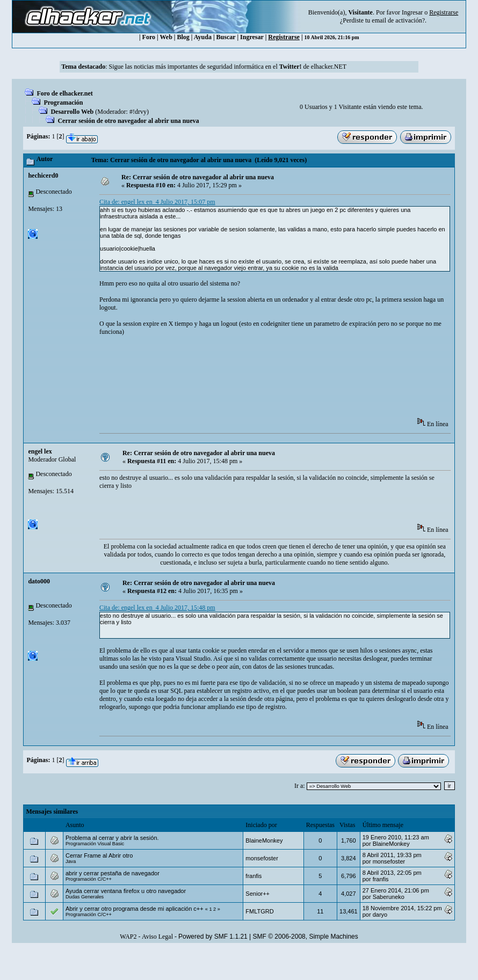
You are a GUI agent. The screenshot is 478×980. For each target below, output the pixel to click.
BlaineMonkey (264, 840)
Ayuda (203, 37)
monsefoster (262, 858)
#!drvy (138, 112)
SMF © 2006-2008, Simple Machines (306, 937)
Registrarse (284, 37)
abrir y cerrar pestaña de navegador (113, 873)
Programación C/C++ (89, 879)
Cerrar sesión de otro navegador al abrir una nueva (128, 121)
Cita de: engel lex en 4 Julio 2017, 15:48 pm (157, 608)
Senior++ (258, 894)
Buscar (226, 37)
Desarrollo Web (72, 112)
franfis (254, 876)
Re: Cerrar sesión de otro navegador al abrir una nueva (198, 177)
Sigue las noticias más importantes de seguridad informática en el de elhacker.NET (227, 67)
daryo (380, 915)
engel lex (40, 451)
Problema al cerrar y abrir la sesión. (112, 838)
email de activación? (398, 20)
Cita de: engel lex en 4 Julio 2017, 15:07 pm (157, 202)
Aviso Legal (157, 937)
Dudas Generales (85, 897)
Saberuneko (389, 897)
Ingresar (412, 12)
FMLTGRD (259, 911)
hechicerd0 (43, 175)
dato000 (39, 581)
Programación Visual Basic (95, 844)
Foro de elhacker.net (64, 93)
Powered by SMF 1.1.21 (213, 937)
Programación (63, 103)
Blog (183, 37)
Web (166, 37)
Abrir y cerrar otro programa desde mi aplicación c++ (135, 909)
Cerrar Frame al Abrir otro (99, 855)
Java (71, 861)
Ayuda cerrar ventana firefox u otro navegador (126, 891)
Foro (149, 37)
